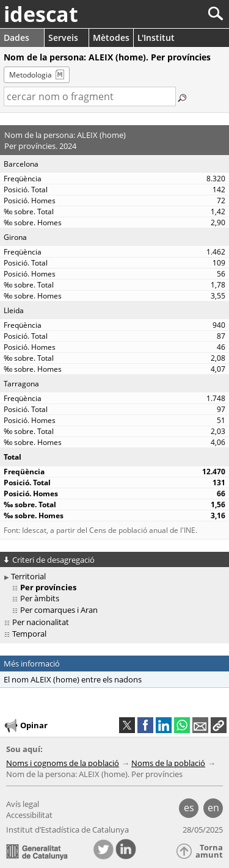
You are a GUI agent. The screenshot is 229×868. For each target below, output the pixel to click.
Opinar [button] (25, 726)
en (213, 808)
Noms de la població (168, 763)
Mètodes (111, 38)
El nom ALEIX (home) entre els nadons (73, 679)
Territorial (28, 576)
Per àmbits (40, 598)
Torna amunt (209, 851)
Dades (16, 38)
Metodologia (31, 75)
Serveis (63, 38)
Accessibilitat (29, 815)
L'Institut (156, 38)
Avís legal (23, 804)
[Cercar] (175, 14)
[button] (219, 725)
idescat (41, 14)
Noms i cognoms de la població (63, 763)
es (189, 808)
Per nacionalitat (41, 622)
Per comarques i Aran (59, 610)
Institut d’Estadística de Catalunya (67, 830)
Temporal (29, 634)
